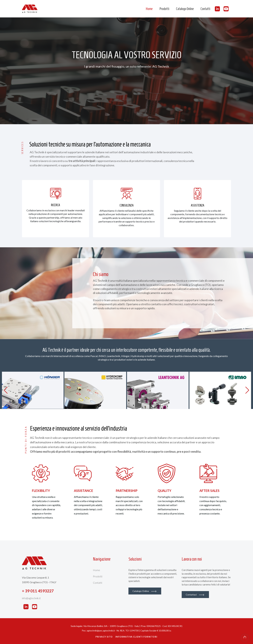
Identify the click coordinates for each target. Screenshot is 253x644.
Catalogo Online (185, 9)
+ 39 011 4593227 (38, 591)
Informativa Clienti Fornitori (136, 637)
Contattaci (195, 595)
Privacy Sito (104, 637)
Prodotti (164, 9)
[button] (247, 390)
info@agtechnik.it (31, 598)
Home (149, 9)
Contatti (205, 9)
